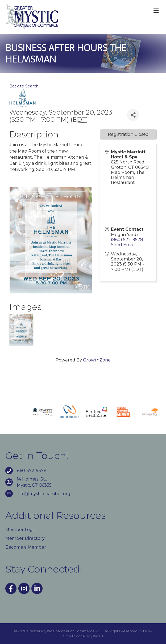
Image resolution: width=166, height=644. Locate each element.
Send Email (123, 245)
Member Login (21, 530)
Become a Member (26, 547)
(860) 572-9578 (127, 240)
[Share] (133, 115)
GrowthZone (97, 360)
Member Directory (25, 538)
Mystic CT (95, 636)
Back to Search (24, 86)
